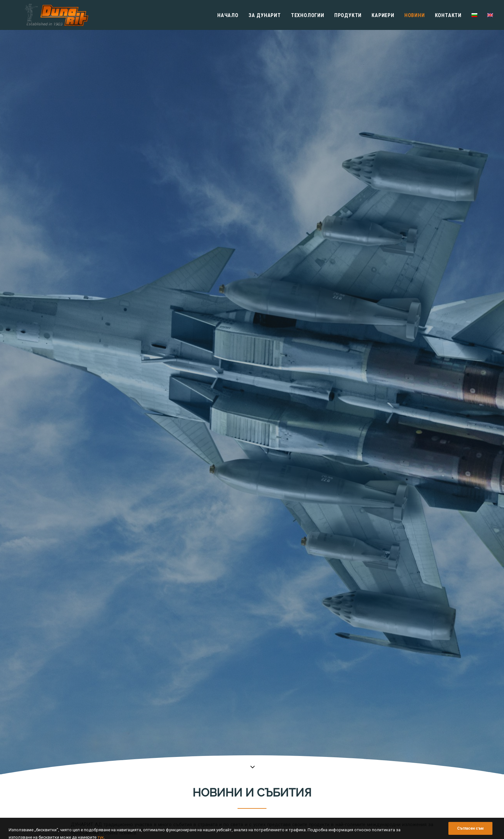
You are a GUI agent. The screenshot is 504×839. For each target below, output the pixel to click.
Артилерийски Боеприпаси (378, 762)
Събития (278, 305)
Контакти (448, 15)
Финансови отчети (276, 769)
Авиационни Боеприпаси (375, 755)
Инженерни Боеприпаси (375, 769)
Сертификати (271, 762)
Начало (228, 15)
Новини (415, 15)
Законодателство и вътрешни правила (297, 792)
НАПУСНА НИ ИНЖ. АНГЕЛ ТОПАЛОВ (127, 355)
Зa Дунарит (265, 15)
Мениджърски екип (277, 755)
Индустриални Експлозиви (378, 777)
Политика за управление (282, 747)
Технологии (308, 15)
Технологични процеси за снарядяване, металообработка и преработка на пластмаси (390, 740)
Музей (264, 777)
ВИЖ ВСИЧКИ (230, 305)
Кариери (383, 15)
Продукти (348, 15)
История (266, 740)
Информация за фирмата (283, 733)
